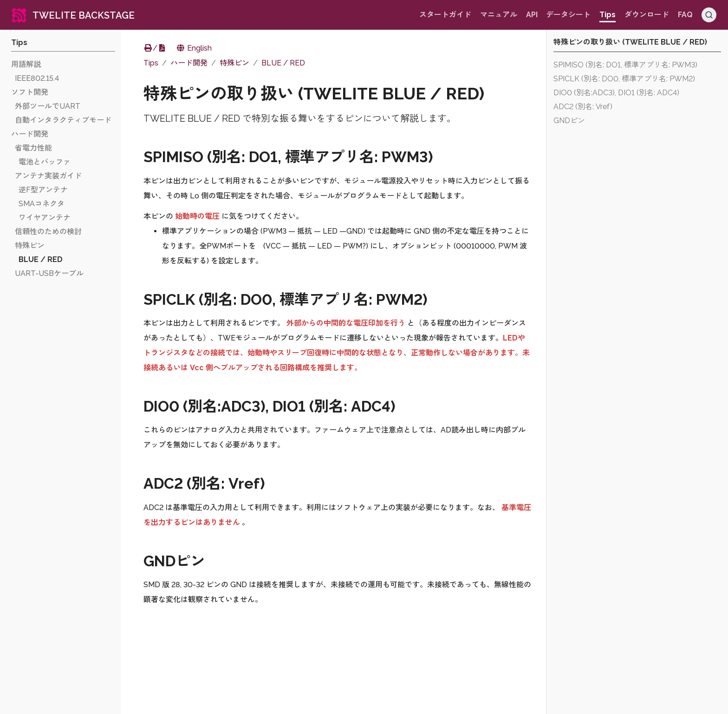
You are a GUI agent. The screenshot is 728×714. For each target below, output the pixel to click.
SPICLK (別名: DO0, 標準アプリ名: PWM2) (624, 79)
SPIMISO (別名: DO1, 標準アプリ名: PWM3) (625, 65)
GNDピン (569, 121)
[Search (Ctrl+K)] (709, 15)
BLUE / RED (283, 63)
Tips (151, 63)
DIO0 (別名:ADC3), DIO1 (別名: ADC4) (616, 93)
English (194, 48)
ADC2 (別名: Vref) (583, 107)
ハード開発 (189, 63)
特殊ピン (234, 63)
